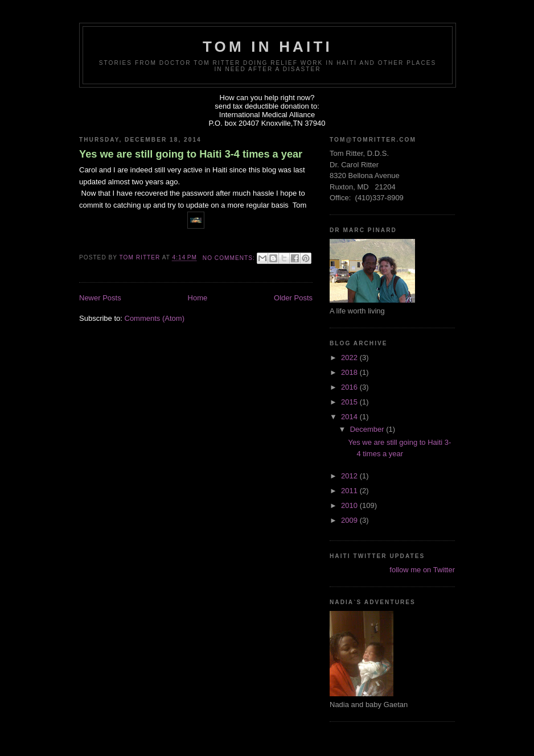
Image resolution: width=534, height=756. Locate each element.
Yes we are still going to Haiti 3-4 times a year (191, 154)
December (368, 429)
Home (198, 298)
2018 (350, 372)
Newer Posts (100, 298)
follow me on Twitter (422, 570)
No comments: (230, 258)
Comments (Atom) (155, 318)
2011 (350, 491)
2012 (350, 476)
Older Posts (293, 298)
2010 (350, 505)
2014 (350, 417)
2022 (350, 358)
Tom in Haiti (268, 47)
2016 (350, 387)
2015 (350, 402)
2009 (350, 520)
